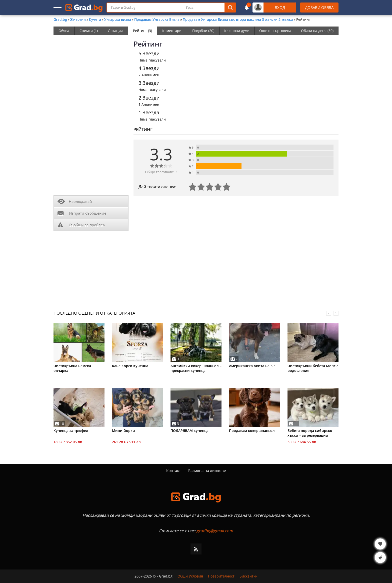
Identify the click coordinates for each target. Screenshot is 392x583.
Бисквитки (248, 576)
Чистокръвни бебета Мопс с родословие (313, 368)
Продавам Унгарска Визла (157, 20)
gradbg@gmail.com (215, 531)
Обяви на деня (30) (317, 31)
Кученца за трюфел (71, 431)
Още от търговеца (275, 31)
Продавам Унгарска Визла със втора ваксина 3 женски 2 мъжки (238, 20)
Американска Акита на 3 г (252, 366)
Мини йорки (123, 431)
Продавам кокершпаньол (252, 431)
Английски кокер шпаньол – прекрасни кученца (196, 368)
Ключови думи (237, 31)
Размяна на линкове (207, 470)
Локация (115, 31)
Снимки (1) (89, 31)
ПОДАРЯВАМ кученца (189, 431)
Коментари (172, 31)
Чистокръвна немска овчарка (72, 368)
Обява (64, 31)
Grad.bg (60, 20)
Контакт (173, 470)
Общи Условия (190, 576)
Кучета (95, 20)
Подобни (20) (203, 31)
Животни (78, 20)
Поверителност (221, 576)
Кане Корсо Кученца (130, 366)
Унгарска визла (118, 20)
